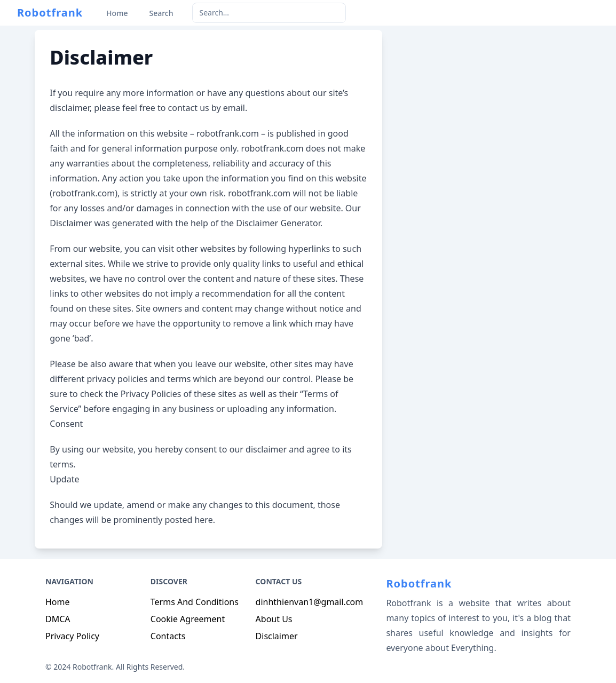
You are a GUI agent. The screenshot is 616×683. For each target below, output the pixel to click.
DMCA (58, 619)
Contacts (168, 636)
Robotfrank (50, 13)
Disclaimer (277, 636)
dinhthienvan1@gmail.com (310, 602)
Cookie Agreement (188, 619)
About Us (274, 619)
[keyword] (269, 13)
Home (58, 602)
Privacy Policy (72, 636)
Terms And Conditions (195, 602)
